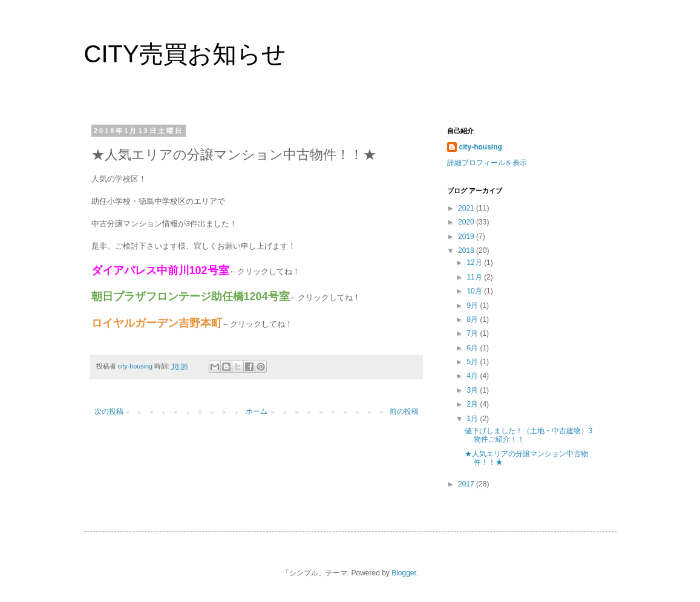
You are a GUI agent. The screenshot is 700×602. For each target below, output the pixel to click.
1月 (473, 419)
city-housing (481, 147)
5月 (473, 362)
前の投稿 (404, 411)
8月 (473, 319)
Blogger (404, 573)
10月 (475, 291)
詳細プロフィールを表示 (487, 163)
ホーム (257, 411)
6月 (473, 348)
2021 (467, 208)
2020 (467, 222)
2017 (467, 484)
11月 (475, 277)
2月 (473, 404)
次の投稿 (109, 411)
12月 (475, 263)
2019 (467, 237)
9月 (473, 306)
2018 (467, 250)
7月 (473, 333)
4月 (473, 376)
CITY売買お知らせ (185, 54)
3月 (473, 390)
